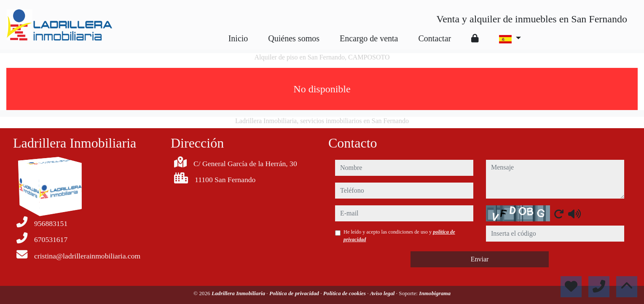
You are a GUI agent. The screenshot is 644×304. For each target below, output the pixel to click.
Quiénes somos (294, 38)
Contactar (435, 38)
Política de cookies (345, 293)
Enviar (480, 259)
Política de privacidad (295, 293)
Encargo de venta (369, 38)
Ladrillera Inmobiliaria (239, 293)
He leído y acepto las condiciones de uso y (399, 236)
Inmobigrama (435, 293)
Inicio (238, 38)
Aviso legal (383, 293)
